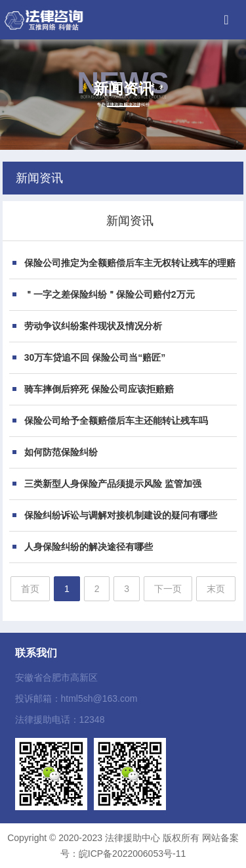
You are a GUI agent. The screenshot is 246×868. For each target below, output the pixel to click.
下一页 (168, 589)
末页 (216, 589)
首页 (30, 589)
